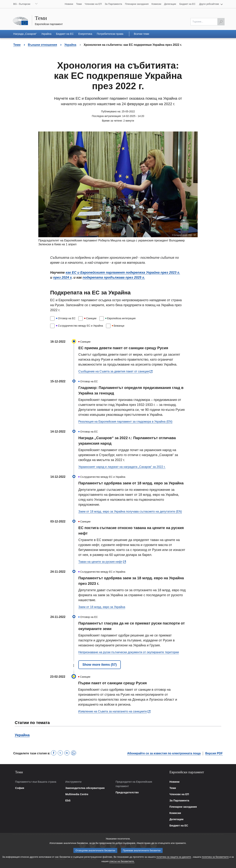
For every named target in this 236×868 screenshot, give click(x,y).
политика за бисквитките (215, 860)
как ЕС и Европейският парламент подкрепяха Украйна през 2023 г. (123, 273)
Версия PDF (214, 753)
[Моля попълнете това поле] (208, 22)
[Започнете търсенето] (221, 22)
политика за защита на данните (174, 860)
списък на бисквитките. (122, 864)
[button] (211, 4)
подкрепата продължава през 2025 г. (114, 278)
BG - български (22, 4)
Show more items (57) (100, 665)
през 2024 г (62, 278)
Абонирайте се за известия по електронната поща (164, 753)
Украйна (22, 735)
